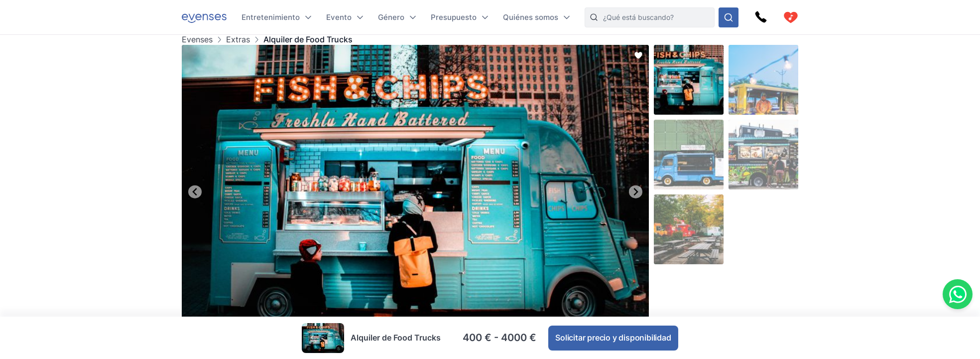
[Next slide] (636, 192)
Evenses (197, 40)
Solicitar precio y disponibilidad (613, 338)
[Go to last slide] (195, 192)
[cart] (791, 17)
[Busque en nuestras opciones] (729, 17)
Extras (238, 40)
